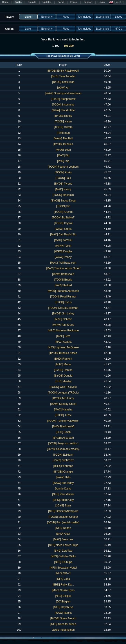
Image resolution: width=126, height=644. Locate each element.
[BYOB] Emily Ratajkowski (63, 71)
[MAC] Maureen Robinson (63, 330)
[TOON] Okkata (63, 127)
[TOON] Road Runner (63, 297)
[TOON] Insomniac (63, 105)
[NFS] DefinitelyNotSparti (63, 511)
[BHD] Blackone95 (63, 426)
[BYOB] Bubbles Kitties (63, 353)
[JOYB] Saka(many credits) (63, 449)
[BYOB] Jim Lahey (63, 314)
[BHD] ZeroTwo (63, 551)
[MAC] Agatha (63, 342)
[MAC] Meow (63, 364)
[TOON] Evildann (63, 455)
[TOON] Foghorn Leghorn (63, 167)
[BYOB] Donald (63, 376)
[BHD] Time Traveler (63, 76)
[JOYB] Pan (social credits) (63, 522)
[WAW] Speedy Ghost (63, 404)
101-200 (69, 46)
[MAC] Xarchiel (63, 240)
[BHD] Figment (63, 359)
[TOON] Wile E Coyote (63, 387)
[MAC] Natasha (63, 410)
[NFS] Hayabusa (63, 607)
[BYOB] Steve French (63, 618)
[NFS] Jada (63, 579)
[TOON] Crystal (63, 223)
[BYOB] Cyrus (63, 302)
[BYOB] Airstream (63, 438)
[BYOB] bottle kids (63, 82)
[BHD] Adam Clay (63, 500)
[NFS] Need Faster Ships (63, 545)
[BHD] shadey (63, 381)
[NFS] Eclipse (63, 596)
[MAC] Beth (63, 336)
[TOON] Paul (63, 178)
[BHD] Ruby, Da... (63, 585)
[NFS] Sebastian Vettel (63, 568)
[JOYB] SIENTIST (63, 460)
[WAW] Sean (63, 150)
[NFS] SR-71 (63, 573)
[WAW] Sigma (63, 229)
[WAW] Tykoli (63, 246)
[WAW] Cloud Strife (63, 110)
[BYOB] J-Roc (63, 415)
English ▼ (117, 2)
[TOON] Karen (63, 122)
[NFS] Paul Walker (63, 494)
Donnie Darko (63, 489)
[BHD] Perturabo (63, 466)
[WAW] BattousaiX (63, 274)
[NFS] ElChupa (63, 562)
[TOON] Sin (63, 206)
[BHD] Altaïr (63, 534)
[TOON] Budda (63, 280)
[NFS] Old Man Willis (63, 556)
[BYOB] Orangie (63, 472)
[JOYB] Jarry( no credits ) (63, 443)
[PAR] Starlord (63, 285)
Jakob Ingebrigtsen (63, 630)
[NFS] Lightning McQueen (63, 347)
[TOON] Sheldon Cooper (63, 517)
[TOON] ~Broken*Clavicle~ (63, 421)
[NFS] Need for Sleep (63, 624)
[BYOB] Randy (63, 116)
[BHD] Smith (63, 432)
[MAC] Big (63, 155)
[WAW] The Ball (63, 138)
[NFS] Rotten (63, 528)
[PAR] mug (63, 133)
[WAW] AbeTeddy (63, 483)
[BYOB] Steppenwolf (63, 99)
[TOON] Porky (63, 172)
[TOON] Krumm (63, 212)
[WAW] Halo (63, 477)
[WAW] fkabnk (63, 613)
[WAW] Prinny (63, 257)
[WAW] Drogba (63, 251)
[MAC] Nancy (63, 189)
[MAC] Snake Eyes (63, 590)
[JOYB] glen (63, 602)
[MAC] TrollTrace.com (63, 263)
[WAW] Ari (63, 88)
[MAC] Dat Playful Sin (63, 234)
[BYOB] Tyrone (63, 184)
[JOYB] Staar (63, 506)
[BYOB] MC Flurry (63, 398)
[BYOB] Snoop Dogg (63, 201)
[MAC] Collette (63, 319)
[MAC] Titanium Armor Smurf (63, 268)
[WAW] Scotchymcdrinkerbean (63, 93)
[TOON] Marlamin (63, 195)
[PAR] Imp (63, 161)
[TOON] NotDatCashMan (63, 308)
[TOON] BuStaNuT (63, 218)
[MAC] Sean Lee (63, 539)
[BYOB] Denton (63, 370)
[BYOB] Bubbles (63, 144)
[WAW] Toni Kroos (63, 325)
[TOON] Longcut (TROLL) (63, 393)
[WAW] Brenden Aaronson (63, 291)
